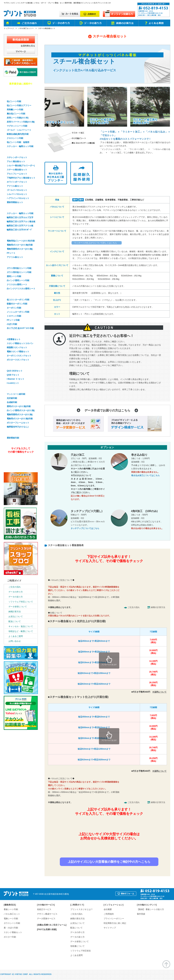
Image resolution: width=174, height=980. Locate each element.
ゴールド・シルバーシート (19, 130)
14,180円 (153, 663)
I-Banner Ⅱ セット (16, 379)
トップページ (9, 28)
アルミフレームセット (17, 174)
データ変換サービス (46, 919)
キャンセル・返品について (21, 626)
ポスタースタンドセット (18, 360)
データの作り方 (16, 592)
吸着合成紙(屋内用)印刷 (18, 134)
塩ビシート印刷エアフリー (19, 106)
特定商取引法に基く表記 (115, 923)
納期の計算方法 (158, 607)
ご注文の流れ (134, 607)
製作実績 (141, 914)
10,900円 (153, 652)
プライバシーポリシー (114, 919)
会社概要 (108, 909)
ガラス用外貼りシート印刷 (19, 272)
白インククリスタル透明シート (21, 289)
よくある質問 (76, 955)
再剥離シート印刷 (15, 110)
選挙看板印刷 (13, 432)
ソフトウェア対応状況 (81, 951)
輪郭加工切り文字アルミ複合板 (21, 222)
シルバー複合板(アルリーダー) (21, 166)
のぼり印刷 (12, 324)
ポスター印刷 (13, 389)
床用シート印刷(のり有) (18, 118)
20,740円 (153, 673)
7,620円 (153, 641)
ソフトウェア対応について (21, 602)
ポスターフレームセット (18, 423)
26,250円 (153, 684)
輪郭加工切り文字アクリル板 (20, 226)
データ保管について (18, 607)
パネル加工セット (12, 914)
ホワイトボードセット (17, 182)
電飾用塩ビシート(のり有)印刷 (21, 241)
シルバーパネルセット (17, 194)
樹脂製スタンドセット (17, 347)
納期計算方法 (15, 612)
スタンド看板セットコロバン (20, 343)
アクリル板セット (15, 186)
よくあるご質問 (16, 636)
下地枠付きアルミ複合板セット (21, 178)
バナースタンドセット (18, 365)
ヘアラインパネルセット (18, 198)
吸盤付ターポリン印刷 (17, 304)
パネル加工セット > (26, 28)
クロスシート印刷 (15, 138)
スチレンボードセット (17, 157)
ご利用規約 (109, 914)
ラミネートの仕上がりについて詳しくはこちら (95, 243)
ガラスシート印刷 (15, 263)
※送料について (159, 692)
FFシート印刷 (13, 320)
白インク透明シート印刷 (18, 280)
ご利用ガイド (14, 581)
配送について (15, 621)
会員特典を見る (28, 46)
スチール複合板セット (17, 170)
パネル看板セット (15, 152)
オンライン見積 (20, 461)
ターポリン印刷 (14, 308)
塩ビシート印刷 (14, 101)
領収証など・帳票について (21, 631)
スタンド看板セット (16, 334)
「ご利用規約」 (95, 365)
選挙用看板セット (15, 202)
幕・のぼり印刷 (14, 294)
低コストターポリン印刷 (18, 300)
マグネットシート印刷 (17, 126)
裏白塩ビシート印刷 (16, 114)
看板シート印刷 (11, 909)
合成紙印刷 (12, 402)
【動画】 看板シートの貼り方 (150, 909)
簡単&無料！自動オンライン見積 (109, 571)
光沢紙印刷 (12, 398)
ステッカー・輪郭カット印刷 (20, 146)
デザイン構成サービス (47, 914)
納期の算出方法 (77, 919)
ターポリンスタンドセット (19, 356)
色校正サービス (44, 909)
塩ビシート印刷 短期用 (18, 142)
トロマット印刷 (14, 316)
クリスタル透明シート (17, 285)
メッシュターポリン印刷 (18, 312)
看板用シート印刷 (15, 96)
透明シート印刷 (14, 276)
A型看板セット (14, 339)
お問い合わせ (15, 641)
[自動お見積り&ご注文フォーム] (52, 925)
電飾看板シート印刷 (16, 235)
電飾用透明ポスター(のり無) (20, 249)
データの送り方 (16, 597)
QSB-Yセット (13, 375)
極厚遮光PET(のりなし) (18, 427)
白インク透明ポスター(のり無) (21, 410)
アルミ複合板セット (16, 161)
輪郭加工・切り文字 (16, 208)
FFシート (11, 253)
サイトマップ (110, 928)
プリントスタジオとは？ (82, 909)
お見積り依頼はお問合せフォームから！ (109, 850)
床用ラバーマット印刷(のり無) (21, 122)
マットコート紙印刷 (16, 394)
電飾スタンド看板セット (18, 352)
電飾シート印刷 (11, 919)
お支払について (16, 617)
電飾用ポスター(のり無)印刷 (20, 245)
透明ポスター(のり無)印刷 (19, 406)
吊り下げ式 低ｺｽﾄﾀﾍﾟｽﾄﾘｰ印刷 (20, 328)
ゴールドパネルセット (17, 190)
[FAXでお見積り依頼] (47, 929)
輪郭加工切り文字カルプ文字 (20, 217)
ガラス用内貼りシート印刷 (19, 268)
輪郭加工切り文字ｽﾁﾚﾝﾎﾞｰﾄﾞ (20, 230)
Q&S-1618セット (15, 371)
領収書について (77, 946)
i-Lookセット (13, 383)
